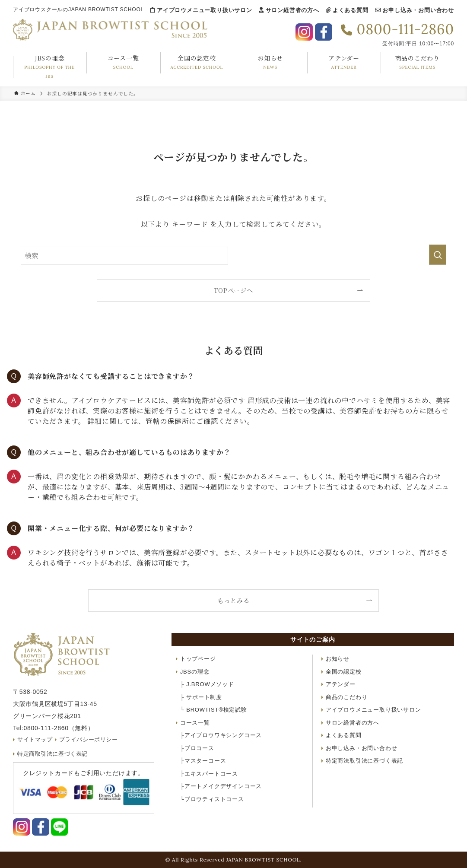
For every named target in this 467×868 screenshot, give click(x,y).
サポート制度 (201, 697)
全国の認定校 (344, 672)
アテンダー (341, 684)
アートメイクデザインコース (221, 786)
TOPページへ (233, 290)
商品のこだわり (347, 697)
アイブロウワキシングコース (221, 735)
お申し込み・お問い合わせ (415, 10)
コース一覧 (195, 723)
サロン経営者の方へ (289, 10)
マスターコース (203, 761)
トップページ (198, 659)
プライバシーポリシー (89, 739)
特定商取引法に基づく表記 (53, 754)
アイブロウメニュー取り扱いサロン (201, 10)
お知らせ (338, 659)
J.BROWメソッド (207, 684)
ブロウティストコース (212, 799)
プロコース (197, 748)
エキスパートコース (209, 774)
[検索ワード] (124, 256)
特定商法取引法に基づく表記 (364, 761)
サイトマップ (35, 739)
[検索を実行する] (438, 255)
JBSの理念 (195, 672)
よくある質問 (347, 10)
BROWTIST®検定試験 (214, 710)
